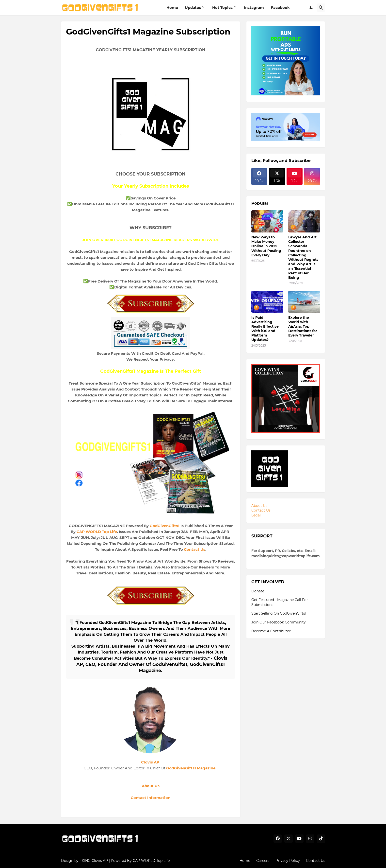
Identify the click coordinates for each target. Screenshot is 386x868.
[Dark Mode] (311, 8)
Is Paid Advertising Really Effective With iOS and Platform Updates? (265, 329)
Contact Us (195, 549)
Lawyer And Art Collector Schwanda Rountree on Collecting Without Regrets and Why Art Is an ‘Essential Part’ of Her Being (303, 257)
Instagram (254, 8)
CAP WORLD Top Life (97, 532)
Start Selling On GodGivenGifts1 (279, 613)
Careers (263, 861)
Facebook (280, 8)
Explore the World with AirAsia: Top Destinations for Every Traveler (303, 327)
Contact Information (151, 798)
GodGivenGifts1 (165, 526)
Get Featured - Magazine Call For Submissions (280, 602)
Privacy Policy (288, 861)
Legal (256, 515)
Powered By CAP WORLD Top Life (140, 861)
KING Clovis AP (95, 861)
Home (172, 8)
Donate (258, 591)
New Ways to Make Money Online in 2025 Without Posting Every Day (266, 246)
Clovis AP (150, 762)
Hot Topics (222, 8)
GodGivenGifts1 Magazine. (192, 768)
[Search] (321, 8)
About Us (151, 786)
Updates (193, 8)
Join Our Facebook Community (279, 622)
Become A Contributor (271, 631)
